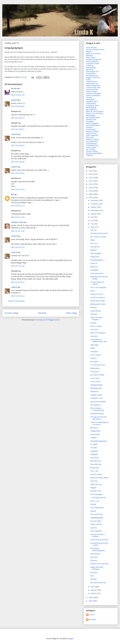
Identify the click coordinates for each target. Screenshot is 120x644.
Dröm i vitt (94, 471)
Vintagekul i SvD (97, 398)
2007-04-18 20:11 (18, 282)
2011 (91, 184)
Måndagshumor (96, 388)
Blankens (89, 56)
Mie (12, 194)
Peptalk (93, 511)
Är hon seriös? (96, 355)
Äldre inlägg (71, 313)
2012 (91, 181)
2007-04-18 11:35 (18, 231)
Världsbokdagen (96, 385)
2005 (91, 601)
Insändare (94, 352)
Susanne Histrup (92, 139)
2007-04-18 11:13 (18, 206)
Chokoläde (94, 270)
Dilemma (94, 561)
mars (93, 587)
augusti (94, 214)
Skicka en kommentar (16, 301)
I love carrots (95, 382)
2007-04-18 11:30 (18, 217)
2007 (91, 198)
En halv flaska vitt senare (97, 283)
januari (93, 593)
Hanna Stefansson (93, 85)
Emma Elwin (91, 74)
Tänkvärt (94, 314)
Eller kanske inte (92, 72)
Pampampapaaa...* (98, 260)
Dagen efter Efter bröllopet (97, 568)
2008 (91, 194)
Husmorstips (95, 434)
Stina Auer (90, 137)
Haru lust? (94, 330)
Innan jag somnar (97, 273)
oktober (94, 207)
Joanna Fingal (91, 91)
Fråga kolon (95, 257)
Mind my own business (95, 111)
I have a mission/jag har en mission (99, 423)
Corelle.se (90, 66)
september (95, 210)
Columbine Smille (93, 64)
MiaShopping (91, 107)
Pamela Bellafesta (93, 125)
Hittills (93, 348)
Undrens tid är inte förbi (99, 564)
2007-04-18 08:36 (18, 162)
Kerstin (14, 88)
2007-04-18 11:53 (18, 247)
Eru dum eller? (96, 521)
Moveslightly (91, 115)
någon (19, 67)
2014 (91, 174)
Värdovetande (96, 311)
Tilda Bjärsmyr (91, 143)
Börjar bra (94, 267)
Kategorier (94, 454)
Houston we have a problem (98, 535)
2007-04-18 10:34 (18, 189)
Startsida (42, 313)
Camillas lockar (17, 222)
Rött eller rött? (96, 461)
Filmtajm (93, 579)
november (95, 204)
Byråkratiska (95, 368)
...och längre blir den (98, 498)
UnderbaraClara (92, 145)
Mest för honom (96, 474)
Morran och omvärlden (95, 113)
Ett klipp (93, 323)
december (95, 200)
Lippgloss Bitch (92, 101)
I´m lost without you (98, 365)
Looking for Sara (92, 105)
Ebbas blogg (91, 68)
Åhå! (92, 576)
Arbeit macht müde (97, 301)
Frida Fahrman (92, 81)
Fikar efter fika (96, 464)
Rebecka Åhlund (92, 131)
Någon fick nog (96, 484)
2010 (91, 188)
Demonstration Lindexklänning (97, 409)
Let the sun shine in (98, 297)
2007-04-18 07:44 (18, 95)
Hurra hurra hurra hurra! (99, 540)
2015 (91, 171)
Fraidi (88, 80)
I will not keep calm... (94, 87)
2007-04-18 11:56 (18, 266)
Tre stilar (94, 448)
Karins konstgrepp (93, 95)
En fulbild (94, 444)
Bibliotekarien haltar (98, 304)
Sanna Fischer (91, 133)
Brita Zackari (91, 58)
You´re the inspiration (98, 288)
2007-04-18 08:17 (18, 129)
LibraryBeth (90, 99)
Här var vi (94, 243)
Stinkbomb (94, 392)
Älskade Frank (96, 491)
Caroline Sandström (94, 60)
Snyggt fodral (95, 431)
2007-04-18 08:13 (18, 118)
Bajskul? (93, 250)
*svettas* (94, 438)
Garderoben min (92, 83)
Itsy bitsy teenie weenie (99, 233)
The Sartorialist (92, 141)
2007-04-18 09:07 (18, 173)
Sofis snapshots (92, 135)
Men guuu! (94, 428)
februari (94, 590)
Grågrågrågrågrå (97, 518)
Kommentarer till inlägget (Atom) (47, 320)
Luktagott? (94, 451)
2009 (91, 191)
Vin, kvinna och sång (98, 237)
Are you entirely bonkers (95, 50)
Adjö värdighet (96, 253)
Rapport (93, 488)
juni (92, 221)
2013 (91, 178)
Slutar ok (94, 263)
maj (92, 224)
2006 (91, 598)
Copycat (93, 358)
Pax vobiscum (96, 405)
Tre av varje (95, 378)
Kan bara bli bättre (97, 375)
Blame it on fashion (93, 54)
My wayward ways (93, 117)
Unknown (92, 619)
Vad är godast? (96, 531)
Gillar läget (94, 345)
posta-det (94, 336)
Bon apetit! (94, 362)
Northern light (91, 119)
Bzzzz (93, 291)
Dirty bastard (95, 554)
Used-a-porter (91, 147)
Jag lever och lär (97, 294)
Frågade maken (96, 395)
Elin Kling (90, 70)
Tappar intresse (96, 524)
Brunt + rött (95, 501)
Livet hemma (91, 103)
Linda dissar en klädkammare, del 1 (99, 341)
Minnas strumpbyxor (98, 333)
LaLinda (89, 97)
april (93, 227)
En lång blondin (92, 76)
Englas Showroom (93, 78)
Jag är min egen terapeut (96, 318)
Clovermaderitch (92, 62)
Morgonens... (95, 468)
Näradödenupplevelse (99, 441)
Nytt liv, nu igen (96, 326)
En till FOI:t (94, 458)
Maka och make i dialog (99, 478)
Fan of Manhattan (97, 508)
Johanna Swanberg (93, 93)
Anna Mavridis (91, 48)
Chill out (93, 230)
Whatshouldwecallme (94, 153)
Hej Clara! (94, 557)
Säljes (93, 240)
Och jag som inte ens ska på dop (98, 418)
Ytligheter (90, 155)
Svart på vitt (95, 247)
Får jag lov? (95, 372)
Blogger (70, 639)
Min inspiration (91, 109)
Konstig (93, 504)
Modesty (93, 307)
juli (92, 217)
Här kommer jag (96, 514)
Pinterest (89, 127)
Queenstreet (91, 129)
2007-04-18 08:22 (18, 146)
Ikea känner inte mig (98, 583)
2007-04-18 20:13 (18, 296)
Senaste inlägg (11, 313)
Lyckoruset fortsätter (98, 402)
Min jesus (94, 573)
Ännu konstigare (96, 494)
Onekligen (90, 121)
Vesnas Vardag (92, 151)
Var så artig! (91, 149)
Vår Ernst (94, 481)
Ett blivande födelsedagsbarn (98, 549)
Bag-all (89, 52)
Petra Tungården (92, 123)
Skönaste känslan (97, 414)
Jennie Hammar (92, 89)
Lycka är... (94, 528)
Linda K (14, 100)
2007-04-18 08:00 (18, 106)
